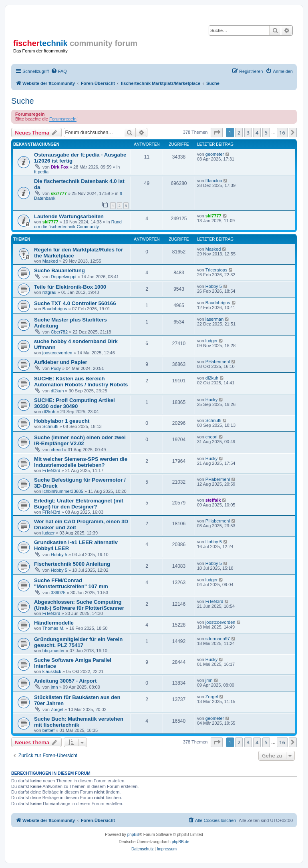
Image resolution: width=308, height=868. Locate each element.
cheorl (57, 450)
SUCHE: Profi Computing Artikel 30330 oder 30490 (74, 403)
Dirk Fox (60, 167)
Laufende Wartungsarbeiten (69, 216)
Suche (23, 101)
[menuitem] (59, 71)
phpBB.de (181, 842)
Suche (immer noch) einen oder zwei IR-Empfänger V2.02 (80, 440)
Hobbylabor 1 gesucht (62, 421)
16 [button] (282, 133)
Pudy (56, 368)
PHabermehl (218, 362)
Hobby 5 (214, 286)
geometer (215, 154)
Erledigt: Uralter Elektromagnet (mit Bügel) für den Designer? (79, 504)
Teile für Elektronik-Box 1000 (70, 287)
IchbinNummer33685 (63, 491)
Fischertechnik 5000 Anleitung (72, 564)
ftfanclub (214, 181)
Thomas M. (53, 628)
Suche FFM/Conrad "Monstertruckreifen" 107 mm (71, 583)
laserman (214, 319)
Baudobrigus (55, 309)
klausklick (52, 671)
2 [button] (239, 133)
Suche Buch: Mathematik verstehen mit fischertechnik (79, 722)
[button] (217, 133)
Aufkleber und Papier (61, 362)
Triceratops (216, 270)
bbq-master (54, 651)
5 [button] (266, 133)
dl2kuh (57, 391)
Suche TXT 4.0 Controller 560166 (75, 303)
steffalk (213, 500)
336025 (58, 593)
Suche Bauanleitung (59, 270)
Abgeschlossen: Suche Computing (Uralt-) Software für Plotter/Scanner (79, 605)
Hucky (212, 400)
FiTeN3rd (51, 470)
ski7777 (59, 193)
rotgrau (49, 292)
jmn (54, 687)
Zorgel (57, 709)
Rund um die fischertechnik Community (78, 224)
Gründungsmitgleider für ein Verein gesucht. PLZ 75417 (78, 642)
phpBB (133, 835)
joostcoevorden (57, 353)
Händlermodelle (54, 623)
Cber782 (59, 332)
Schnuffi (50, 426)
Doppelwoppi (64, 277)
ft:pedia (41, 172)
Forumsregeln (63, 119)
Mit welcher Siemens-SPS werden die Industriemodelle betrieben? (81, 462)
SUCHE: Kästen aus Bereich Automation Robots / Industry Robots (81, 382)
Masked (50, 261)
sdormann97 (218, 639)
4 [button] (257, 133)
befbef (49, 730)
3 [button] (248, 133)
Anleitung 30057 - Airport (65, 681)
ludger (212, 341)
